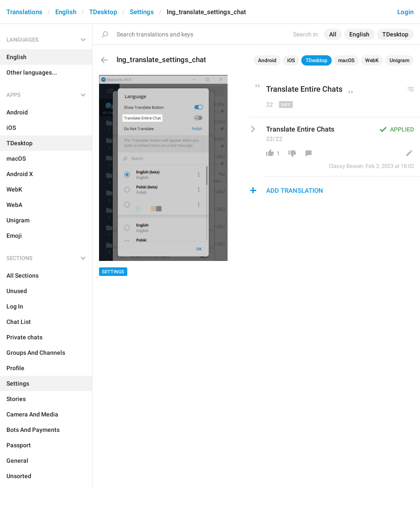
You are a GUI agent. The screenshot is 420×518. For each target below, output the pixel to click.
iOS (291, 60)
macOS (346, 60)
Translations (24, 12)
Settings (142, 12)
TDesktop (103, 12)
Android (267, 60)
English (66, 12)
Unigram (399, 60)
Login (405, 12)
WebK (372, 60)
